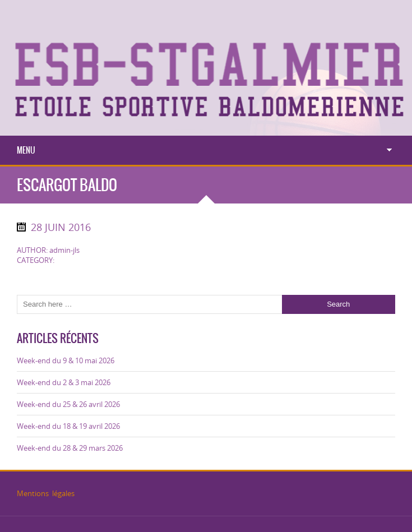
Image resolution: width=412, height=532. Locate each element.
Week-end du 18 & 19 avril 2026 (68, 426)
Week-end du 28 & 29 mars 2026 (70, 448)
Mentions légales (46, 493)
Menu (26, 150)
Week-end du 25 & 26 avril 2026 (68, 404)
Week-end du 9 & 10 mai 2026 (66, 360)
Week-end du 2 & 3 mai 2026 (64, 382)
